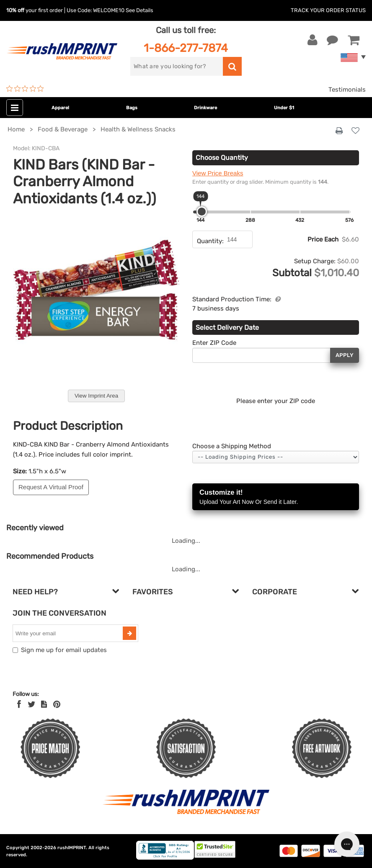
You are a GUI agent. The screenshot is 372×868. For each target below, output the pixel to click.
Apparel (60, 108)
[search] (177, 66)
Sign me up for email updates (64, 650)
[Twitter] (32, 704)
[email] (69, 633)
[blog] (44, 704)
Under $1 (284, 108)
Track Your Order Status (328, 10)
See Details (139, 10)
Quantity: (210, 241)
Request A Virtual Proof (51, 487)
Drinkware (205, 108)
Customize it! (276, 497)
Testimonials (347, 90)
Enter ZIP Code (214, 343)
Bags (132, 108)
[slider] (202, 212)
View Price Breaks (218, 173)
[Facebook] (19, 704)
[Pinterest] (57, 704)
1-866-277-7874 (186, 48)
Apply (345, 355)
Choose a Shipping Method (232, 446)
